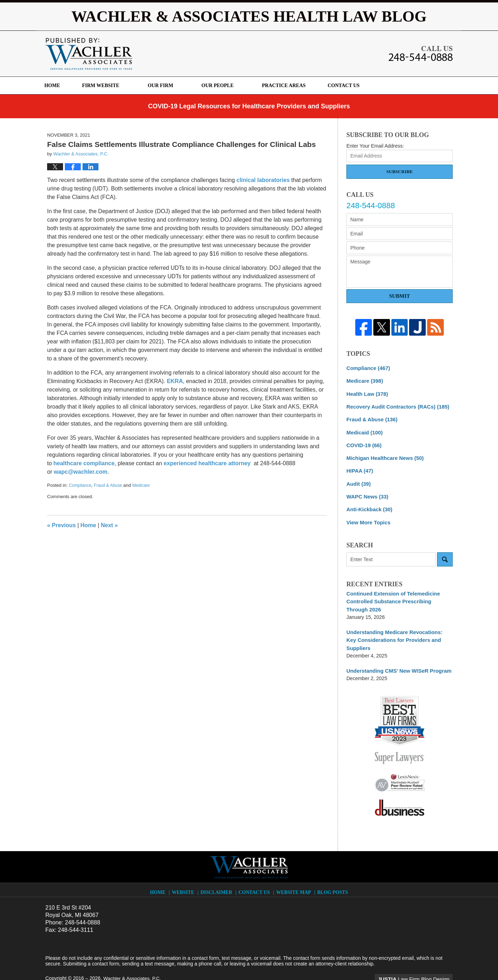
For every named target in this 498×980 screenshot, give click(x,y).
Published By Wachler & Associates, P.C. (421, 53)
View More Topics (367, 517)
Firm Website (113, 86)
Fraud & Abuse (108, 485)
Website (185, 873)
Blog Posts (332, 873)
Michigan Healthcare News (383, 455)
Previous (61, 525)
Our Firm (173, 86)
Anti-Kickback (368, 504)
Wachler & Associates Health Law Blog (89, 54)
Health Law (366, 393)
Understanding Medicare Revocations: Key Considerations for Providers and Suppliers (398, 628)
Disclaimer (219, 873)
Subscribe (400, 172)
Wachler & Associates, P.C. (133, 961)
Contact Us (362, 86)
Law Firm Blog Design (419, 962)
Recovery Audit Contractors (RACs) (395, 405)
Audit (358, 479)
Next (109, 525)
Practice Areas (296, 86)
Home (58, 86)
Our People (230, 86)
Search (445, 553)
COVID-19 (363, 442)
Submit (399, 296)
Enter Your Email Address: (375, 146)
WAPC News (366, 492)
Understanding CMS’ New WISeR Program (396, 654)
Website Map (294, 873)
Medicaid (363, 430)
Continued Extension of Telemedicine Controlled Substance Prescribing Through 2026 (397, 595)
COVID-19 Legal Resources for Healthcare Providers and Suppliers (249, 106)
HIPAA (359, 467)
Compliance (80, 485)
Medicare (141, 485)
